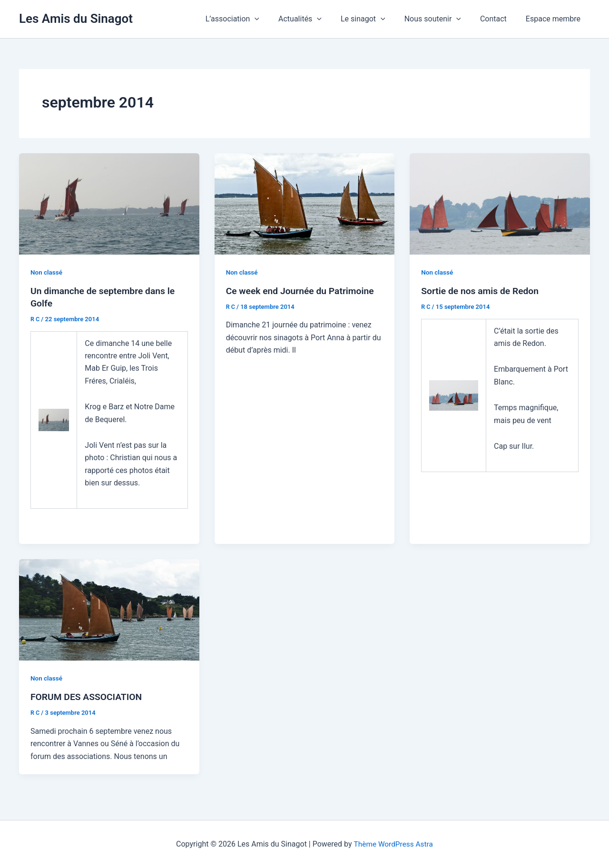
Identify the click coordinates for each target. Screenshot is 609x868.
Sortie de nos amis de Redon (482, 291)
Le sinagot (376, 19)
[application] (275, 19)
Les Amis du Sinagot (76, 19)
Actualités (317, 19)
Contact (499, 19)
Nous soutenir (442, 19)
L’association (253, 19)
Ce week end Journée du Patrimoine (303, 291)
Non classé (47, 272)
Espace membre (555, 19)
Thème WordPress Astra (393, 844)
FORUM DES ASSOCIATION (88, 697)
